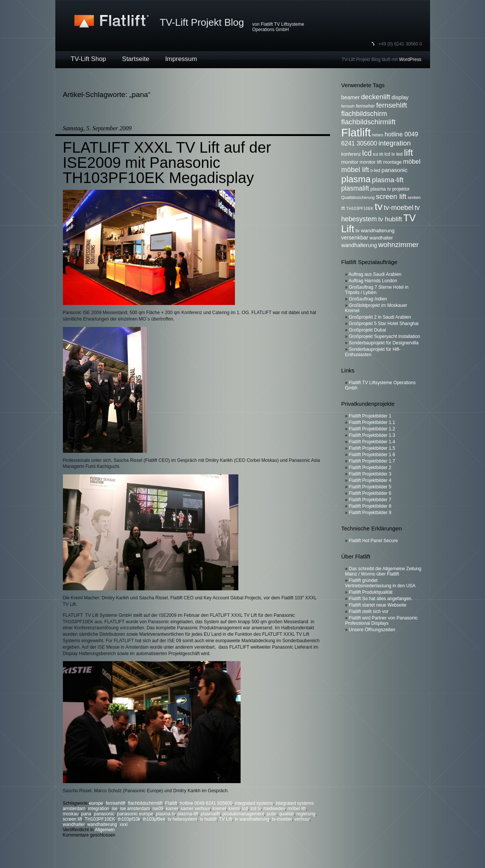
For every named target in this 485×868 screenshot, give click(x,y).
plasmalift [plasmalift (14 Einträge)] (355, 188)
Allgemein (105, 830)
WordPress (410, 59)
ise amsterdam (135, 809)
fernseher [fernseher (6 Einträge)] (365, 106)
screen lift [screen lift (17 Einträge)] (391, 196)
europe (96, 803)
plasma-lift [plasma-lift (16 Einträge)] (387, 180)
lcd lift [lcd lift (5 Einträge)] (378, 154)
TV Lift (226, 819)
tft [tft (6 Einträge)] (343, 208)
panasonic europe (135, 814)
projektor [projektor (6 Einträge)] (401, 189)
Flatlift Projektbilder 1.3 (372, 435)
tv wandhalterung (252, 819)
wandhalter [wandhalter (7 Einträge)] (381, 238)
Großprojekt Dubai (368, 330)
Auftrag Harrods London (373, 281)
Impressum (181, 59)
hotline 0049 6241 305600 (206, 803)
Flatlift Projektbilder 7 (370, 500)
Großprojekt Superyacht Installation (385, 336)
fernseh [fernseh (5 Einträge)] (348, 106)
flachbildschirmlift (145, 803)
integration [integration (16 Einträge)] (395, 143)
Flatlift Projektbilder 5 (370, 487)
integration (99, 809)
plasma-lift (188, 814)
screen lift (73, 819)
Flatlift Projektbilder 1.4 (372, 442)
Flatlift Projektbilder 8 (370, 506)
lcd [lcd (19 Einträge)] (367, 153)
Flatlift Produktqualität (371, 592)
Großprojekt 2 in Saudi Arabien (380, 317)
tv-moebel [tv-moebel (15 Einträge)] (399, 208)
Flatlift (171, 803)
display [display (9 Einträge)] (400, 97)
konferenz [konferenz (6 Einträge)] (351, 154)
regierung (306, 814)
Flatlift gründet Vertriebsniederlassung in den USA (380, 583)
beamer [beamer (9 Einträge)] (351, 97)
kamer (172, 809)
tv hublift (208, 819)
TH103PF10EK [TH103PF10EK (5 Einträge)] (360, 208)
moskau (71, 814)
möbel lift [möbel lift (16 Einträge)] (355, 170)
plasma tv (165, 814)
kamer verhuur (195, 809)
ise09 (158, 809)
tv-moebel (282, 819)
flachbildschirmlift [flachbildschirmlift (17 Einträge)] (368, 122)
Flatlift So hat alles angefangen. (381, 599)
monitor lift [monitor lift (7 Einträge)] (371, 162)
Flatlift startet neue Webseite (378, 605)
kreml (234, 809)
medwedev (274, 809)
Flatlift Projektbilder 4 (370, 480)
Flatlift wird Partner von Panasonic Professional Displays (382, 621)
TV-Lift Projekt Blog (202, 22)
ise (115, 809)
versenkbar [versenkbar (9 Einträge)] (355, 238)
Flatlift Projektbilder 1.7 (372, 461)
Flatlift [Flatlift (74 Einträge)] (356, 132)
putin (272, 814)
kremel (219, 809)
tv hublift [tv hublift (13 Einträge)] (390, 219)
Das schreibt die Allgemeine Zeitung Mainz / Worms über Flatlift (383, 571)
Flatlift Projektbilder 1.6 (372, 455)
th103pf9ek (154, 819)
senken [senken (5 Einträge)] (414, 197)
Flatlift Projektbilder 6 (370, 493)
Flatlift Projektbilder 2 (370, 468)
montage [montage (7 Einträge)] (392, 162)
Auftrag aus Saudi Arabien (375, 274)
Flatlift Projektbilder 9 (370, 513)
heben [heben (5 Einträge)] (378, 135)
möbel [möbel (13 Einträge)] (412, 162)
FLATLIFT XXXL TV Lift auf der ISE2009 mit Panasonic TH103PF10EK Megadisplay (167, 163)
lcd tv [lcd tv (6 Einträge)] (390, 154)
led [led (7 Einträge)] (400, 154)
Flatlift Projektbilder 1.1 (372, 422)
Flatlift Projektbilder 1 (370, 416)
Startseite (136, 59)
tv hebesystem (182, 819)
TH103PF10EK (100, 819)
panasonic (104, 814)
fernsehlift (116, 803)
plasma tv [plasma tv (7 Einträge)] (381, 189)
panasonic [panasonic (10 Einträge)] (395, 170)
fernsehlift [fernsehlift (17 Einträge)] (392, 105)
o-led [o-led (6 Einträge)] (375, 170)
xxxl (124, 824)
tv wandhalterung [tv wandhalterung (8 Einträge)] (375, 231)
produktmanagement (243, 814)
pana (86, 814)
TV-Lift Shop (89, 59)
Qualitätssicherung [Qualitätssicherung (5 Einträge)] (358, 197)
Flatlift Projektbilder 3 (370, 474)
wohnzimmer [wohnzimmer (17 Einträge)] (398, 245)
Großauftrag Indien (368, 299)
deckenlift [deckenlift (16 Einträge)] (376, 97)
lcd (245, 809)
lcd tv (256, 809)
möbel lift (297, 809)
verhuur (302, 819)
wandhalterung (102, 824)
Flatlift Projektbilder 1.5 (372, 448)
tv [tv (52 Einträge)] (379, 206)
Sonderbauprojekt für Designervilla (384, 343)
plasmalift (210, 814)
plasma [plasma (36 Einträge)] (356, 179)
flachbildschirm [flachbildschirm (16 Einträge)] (364, 113)
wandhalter (74, 824)
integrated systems (254, 803)
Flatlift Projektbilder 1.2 (372, 429)
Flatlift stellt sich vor (369, 612)
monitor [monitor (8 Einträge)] (350, 162)
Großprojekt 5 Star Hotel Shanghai (384, 324)
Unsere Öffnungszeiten (372, 630)
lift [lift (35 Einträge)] (408, 152)
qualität (286, 814)
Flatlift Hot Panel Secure (373, 541)
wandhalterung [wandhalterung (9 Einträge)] (359, 245)
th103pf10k (129, 819)
